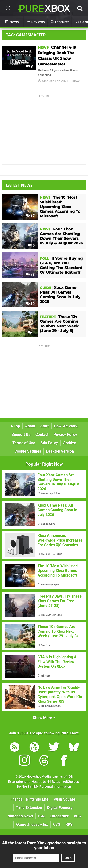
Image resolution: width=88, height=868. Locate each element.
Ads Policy (49, 443)
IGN (41, 816)
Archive (70, 443)
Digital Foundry (60, 808)
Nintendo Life (37, 799)
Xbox (76, 81)
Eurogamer (59, 816)
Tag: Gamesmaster (26, 35)
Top (15, 426)
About (30, 426)
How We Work (66, 426)
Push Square (65, 799)
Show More (44, 718)
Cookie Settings (28, 451)
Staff (45, 426)
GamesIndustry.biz (32, 824)
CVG (57, 824)
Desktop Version (60, 451)
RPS (69, 824)
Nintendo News (20, 816)
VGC (77, 816)
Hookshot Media (39, 777)
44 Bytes (54, 782)
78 (30, 275)
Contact (42, 434)
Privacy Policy (65, 434)
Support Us (21, 434)
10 (30, 304)
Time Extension (29, 808)
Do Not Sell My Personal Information (44, 787)
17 (30, 216)
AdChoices (71, 782)
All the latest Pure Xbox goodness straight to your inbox (44, 845)
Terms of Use (24, 443)
